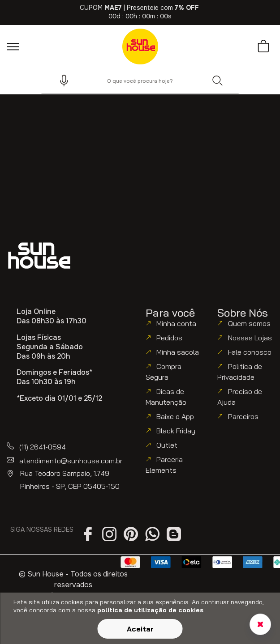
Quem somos (249, 323)
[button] (60, 80)
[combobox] (140, 80)
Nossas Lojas (250, 338)
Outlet (167, 445)
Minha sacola (178, 352)
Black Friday (176, 431)
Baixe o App (175, 416)
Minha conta (176, 323)
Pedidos (169, 338)
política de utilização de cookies (150, 610)
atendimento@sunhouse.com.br (71, 461)
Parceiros (243, 416)
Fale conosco (250, 352)
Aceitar (140, 629)
